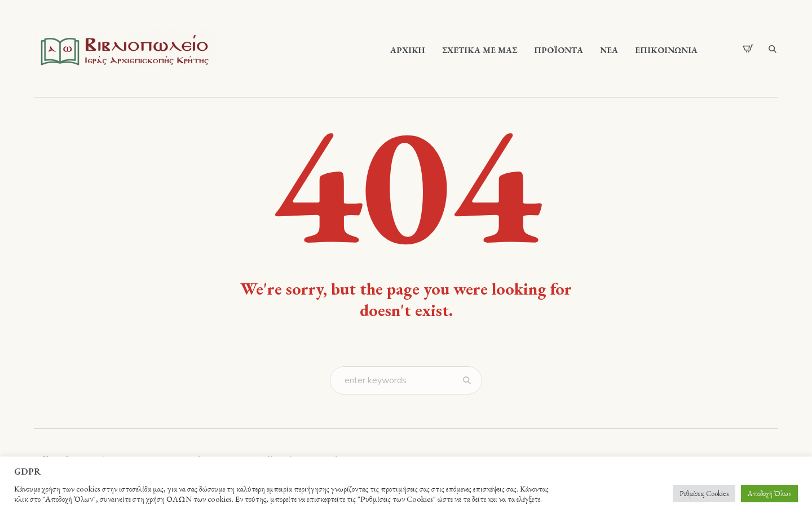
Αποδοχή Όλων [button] (769, 494)
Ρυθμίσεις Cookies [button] (704, 494)
